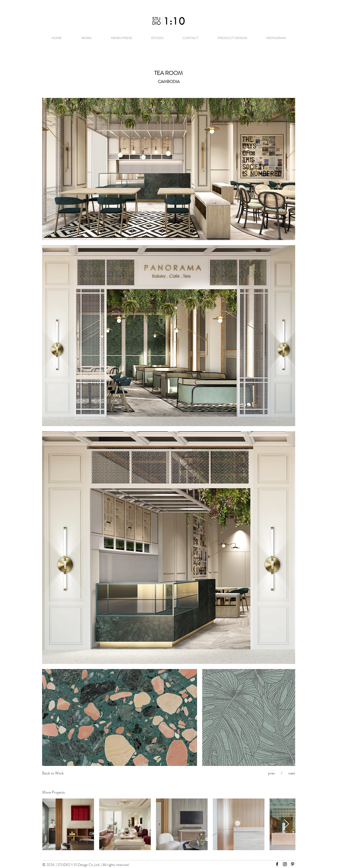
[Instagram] (285, 864)
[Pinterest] (293, 864)
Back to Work (53, 773)
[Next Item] (287, 824)
